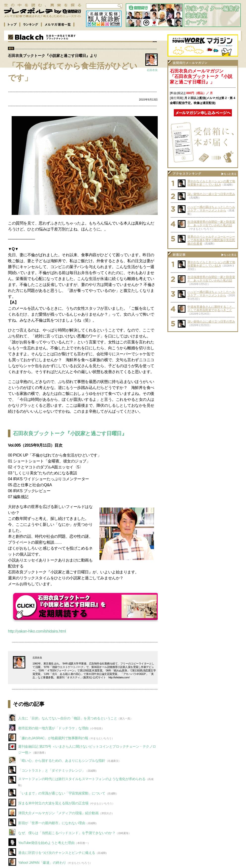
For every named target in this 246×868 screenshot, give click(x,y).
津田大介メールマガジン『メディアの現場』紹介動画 (58, 813)
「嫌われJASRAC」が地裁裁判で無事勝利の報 (53, 738)
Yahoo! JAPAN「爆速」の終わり (42, 863)
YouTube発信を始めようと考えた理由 (46, 843)
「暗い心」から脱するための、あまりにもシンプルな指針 (62, 761)
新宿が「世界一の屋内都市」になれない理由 (52, 823)
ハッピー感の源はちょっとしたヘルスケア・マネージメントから (211, 209)
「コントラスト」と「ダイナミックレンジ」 (52, 770)
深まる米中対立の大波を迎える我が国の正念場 (53, 803)
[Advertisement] (203, 365)
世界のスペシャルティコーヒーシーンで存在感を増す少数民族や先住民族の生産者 (211, 240)
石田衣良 (152, 70)
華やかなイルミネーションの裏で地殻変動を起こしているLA (211, 183)
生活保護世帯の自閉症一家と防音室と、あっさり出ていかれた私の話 (211, 224)
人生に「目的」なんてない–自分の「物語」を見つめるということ (68, 718)
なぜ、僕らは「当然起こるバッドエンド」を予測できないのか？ (67, 833)
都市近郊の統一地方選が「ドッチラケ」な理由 (53, 728)
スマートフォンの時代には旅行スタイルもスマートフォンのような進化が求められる (82, 779)
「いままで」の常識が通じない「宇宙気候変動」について (62, 793)
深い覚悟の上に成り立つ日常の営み (211, 194)
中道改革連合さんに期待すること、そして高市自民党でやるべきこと (211, 308)
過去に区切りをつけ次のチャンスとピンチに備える (57, 853)
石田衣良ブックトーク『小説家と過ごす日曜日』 (70, 433)
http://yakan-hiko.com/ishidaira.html (37, 631)
